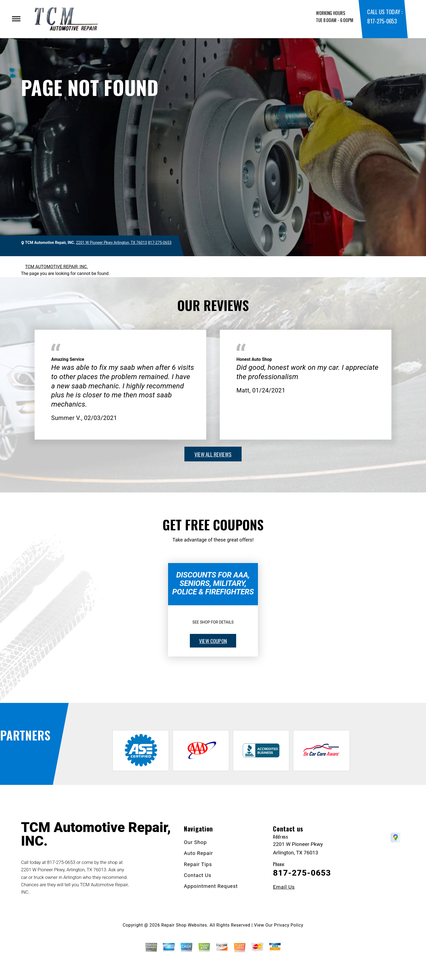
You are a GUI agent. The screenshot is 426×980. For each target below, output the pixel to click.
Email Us (284, 887)
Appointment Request (211, 886)
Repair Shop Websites (184, 925)
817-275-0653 (382, 21)
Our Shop (195, 842)
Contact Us (198, 875)
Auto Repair (198, 853)
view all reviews (213, 454)
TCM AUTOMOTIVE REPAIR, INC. (57, 267)
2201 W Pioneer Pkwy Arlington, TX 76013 (112, 243)
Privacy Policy (289, 925)
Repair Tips (198, 864)
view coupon (213, 641)
